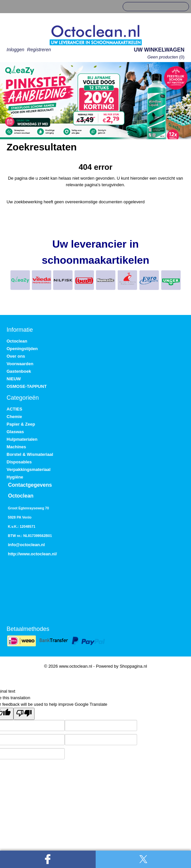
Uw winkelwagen (159, 50)
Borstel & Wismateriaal (30, 454)
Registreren (39, 50)
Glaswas (15, 432)
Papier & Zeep (21, 424)
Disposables (19, 462)
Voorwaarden (20, 364)
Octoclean (17, 341)
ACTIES (14, 409)
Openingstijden (22, 349)
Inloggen (15, 50)
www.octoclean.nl (38, 554)
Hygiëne (15, 477)
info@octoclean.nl (26, 545)
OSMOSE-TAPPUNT (27, 386)
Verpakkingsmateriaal (29, 469)
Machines (16, 447)
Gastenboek (19, 371)
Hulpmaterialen (22, 439)
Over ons (16, 356)
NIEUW (14, 379)
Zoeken (181, 7)
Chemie (14, 417)
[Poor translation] (24, 714)
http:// (14, 554)
